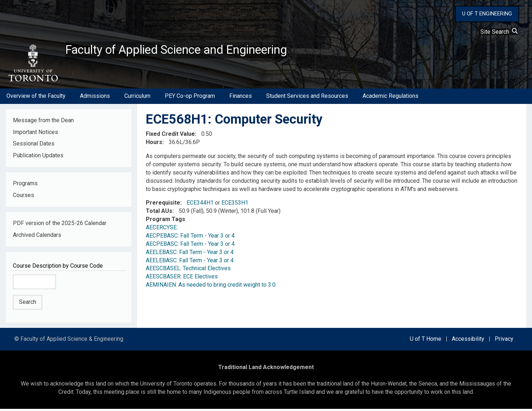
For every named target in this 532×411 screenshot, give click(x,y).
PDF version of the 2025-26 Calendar (60, 225)
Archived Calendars (37, 237)
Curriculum (137, 98)
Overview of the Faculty (36, 98)
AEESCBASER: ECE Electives (182, 279)
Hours (154, 144)
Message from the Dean (43, 122)
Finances (241, 98)
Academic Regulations (390, 98)
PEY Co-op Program (190, 98)
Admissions (95, 98)
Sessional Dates (34, 146)
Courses (23, 197)
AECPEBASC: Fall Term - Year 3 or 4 (190, 238)
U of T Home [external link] (426, 341)
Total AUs (159, 213)
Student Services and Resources (307, 98)
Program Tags (166, 221)
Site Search (499, 32)
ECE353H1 (235, 205)
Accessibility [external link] (468, 341)
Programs (25, 185)
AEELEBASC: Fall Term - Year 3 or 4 (190, 254)
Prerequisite (163, 205)
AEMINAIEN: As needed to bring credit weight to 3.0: (211, 287)
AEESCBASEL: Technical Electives (188, 270)
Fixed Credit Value (170, 136)
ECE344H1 (200, 205)
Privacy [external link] (504, 341)
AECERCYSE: (163, 230)
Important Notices (35, 134)
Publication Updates (38, 157)
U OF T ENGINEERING (487, 14)
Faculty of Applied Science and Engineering (187, 51)
